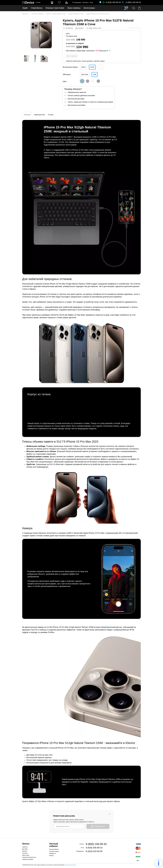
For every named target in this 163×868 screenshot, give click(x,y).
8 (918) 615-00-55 (94, 851)
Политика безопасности (29, 857)
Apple (25, 8)
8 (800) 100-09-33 (133, 2)
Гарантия (25, 847)
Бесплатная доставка (76, 99)
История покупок (54, 851)
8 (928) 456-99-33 (112, 2)
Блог (91, 2)
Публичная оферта (28, 859)
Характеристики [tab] (39, 115)
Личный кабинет (54, 849)
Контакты (85, 2)
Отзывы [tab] (51, 115)
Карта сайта (26, 855)
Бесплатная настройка (77, 105)
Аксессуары (89, 8)
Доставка (25, 849)
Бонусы (51, 856)
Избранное (52, 853)
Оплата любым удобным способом (81, 96)
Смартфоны (37, 8)
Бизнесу (25, 851)
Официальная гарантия (77, 92)
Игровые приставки (55, 8)
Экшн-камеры (74, 8)
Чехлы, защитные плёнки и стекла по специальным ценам (90, 102)
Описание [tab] (27, 115)
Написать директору (70, 865)
